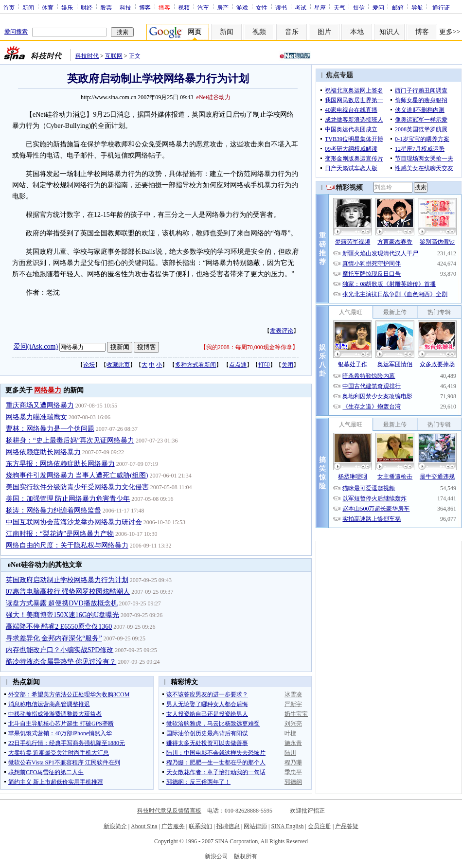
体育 (48, 7)
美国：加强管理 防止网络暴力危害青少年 (68, 499)
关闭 (287, 365)
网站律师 (255, 826)
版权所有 (246, 856)
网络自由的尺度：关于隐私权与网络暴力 (67, 545)
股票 (106, 7)
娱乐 (67, 7)
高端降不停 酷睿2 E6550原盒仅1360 (59, 627)
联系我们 (200, 826)
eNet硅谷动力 (214, 97)
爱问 (378, 7)
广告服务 (173, 826)
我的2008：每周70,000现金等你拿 (249, 347)
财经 (87, 7)
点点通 (238, 365)
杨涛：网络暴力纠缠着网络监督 (53, 510)
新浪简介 (115, 826)
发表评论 (282, 331)
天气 (339, 7)
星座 (320, 7)
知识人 (390, 32)
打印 (264, 365)
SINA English (287, 826)
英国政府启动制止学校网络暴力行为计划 (67, 580)
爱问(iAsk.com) (36, 346)
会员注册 (320, 826)
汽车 (203, 7)
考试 (301, 7)
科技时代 (87, 56)
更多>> (450, 32)
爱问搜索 (16, 32)
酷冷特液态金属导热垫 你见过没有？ (61, 662)
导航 (417, 7)
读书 (281, 7)
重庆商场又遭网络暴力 (40, 405)
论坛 (89, 365)
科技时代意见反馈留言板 (169, 811)
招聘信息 (228, 826)
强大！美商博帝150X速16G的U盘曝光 (62, 615)
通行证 (441, 7)
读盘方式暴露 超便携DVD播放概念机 (62, 603)
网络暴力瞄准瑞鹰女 (36, 417)
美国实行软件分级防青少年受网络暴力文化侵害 (77, 487)
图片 (324, 32)
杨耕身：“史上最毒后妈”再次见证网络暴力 (70, 440)
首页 (9, 7)
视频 (184, 7)
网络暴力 (48, 390)
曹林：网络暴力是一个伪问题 (50, 429)
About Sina (144, 826)
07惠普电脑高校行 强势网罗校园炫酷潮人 (68, 592)
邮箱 (398, 7)
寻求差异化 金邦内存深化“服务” (54, 638)
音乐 (292, 32)
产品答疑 (347, 826)
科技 (125, 7)
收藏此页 (118, 365)
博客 (145, 7)
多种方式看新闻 (195, 365)
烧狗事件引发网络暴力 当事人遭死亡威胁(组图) (77, 475)
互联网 (114, 56)
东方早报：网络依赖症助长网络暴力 (60, 464)
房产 (223, 7)
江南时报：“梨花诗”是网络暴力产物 (60, 534)
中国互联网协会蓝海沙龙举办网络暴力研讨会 (74, 522)
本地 (357, 32)
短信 (359, 7)
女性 (262, 7)
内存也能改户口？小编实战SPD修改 (60, 650)
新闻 (28, 7)
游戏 (242, 7)
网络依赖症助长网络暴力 (43, 452)
